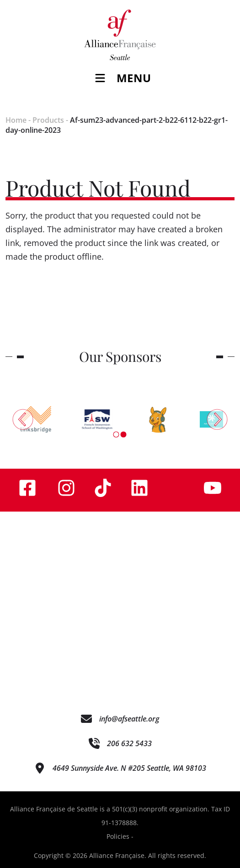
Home (16, 120)
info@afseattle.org (129, 719)
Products (48, 120)
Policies (118, 836)
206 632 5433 (129, 743)
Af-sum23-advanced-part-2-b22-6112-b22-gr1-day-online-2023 (117, 125)
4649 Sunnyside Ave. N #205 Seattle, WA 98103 (129, 768)
